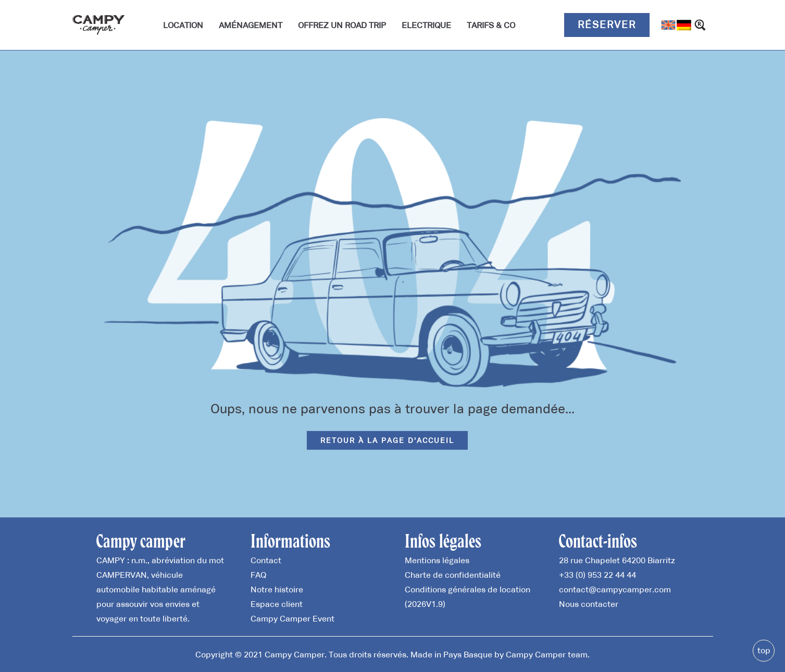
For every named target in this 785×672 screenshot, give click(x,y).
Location (183, 25)
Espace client (277, 604)
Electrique (426, 25)
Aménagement (251, 25)
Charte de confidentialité (453, 575)
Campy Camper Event (292, 618)
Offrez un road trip (342, 25)
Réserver (607, 24)
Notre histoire (277, 589)
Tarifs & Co (491, 25)
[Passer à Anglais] (668, 25)
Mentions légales (437, 560)
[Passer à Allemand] (684, 25)
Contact (266, 560)
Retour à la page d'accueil (387, 440)
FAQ (258, 575)
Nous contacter (589, 604)
